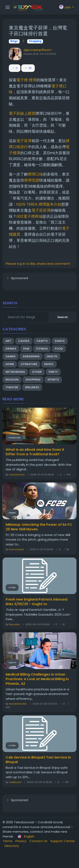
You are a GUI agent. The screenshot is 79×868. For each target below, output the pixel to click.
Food (59, 349)
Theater (12, 387)
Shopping (35, 41)
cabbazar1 (15, 782)
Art (8, 341)
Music (49, 364)
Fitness (42, 349)
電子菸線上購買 (22, 113)
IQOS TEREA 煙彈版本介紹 (39, 204)
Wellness (32, 387)
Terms (8, 841)
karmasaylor (16, 549)
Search (63, 317)
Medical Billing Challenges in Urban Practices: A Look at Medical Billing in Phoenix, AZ (37, 679)
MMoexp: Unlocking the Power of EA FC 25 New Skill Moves (39, 527)
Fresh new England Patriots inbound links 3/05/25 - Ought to (37, 602)
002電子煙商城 (29, 216)
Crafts (42, 341)
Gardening (31, 356)
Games (11, 356)
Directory (12, 846)
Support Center (63, 841)
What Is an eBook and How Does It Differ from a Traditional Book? (35, 452)
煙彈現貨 (32, 180)
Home (10, 364)
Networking (15, 372)
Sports (53, 380)
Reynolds (14, 624)
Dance (60, 341)
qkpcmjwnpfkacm (37, 50)
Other (37, 372)
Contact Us (39, 841)
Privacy (21, 841)
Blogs (14, 41)
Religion (12, 380)
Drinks (11, 349)
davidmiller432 (18, 704)
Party (53, 372)
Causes (24, 341)
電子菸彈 (24, 141)
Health (52, 356)
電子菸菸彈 (41, 210)
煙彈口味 (35, 174)
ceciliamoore (17, 475)
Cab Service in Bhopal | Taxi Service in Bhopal (38, 760)
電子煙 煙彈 (26, 80)
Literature (29, 364)
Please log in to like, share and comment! (38, 264)
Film (26, 349)
